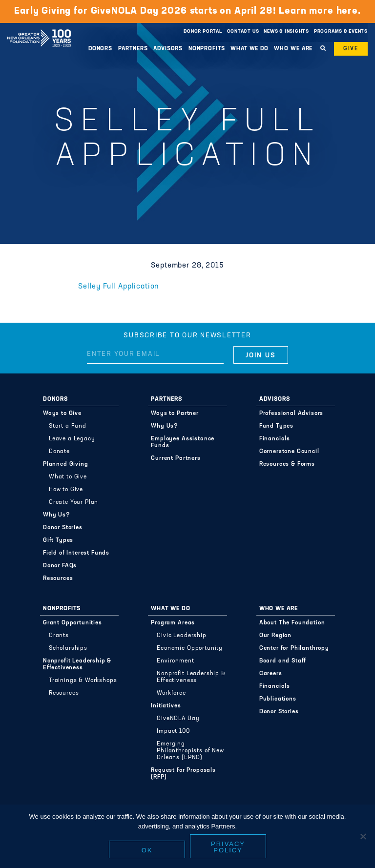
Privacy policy (228, 847)
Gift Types (58, 540)
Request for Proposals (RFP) (183, 774)
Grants (59, 636)
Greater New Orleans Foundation (39, 29)
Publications (278, 699)
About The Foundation (292, 623)
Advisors (168, 49)
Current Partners (176, 458)
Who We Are (293, 49)
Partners (133, 49)
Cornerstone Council (289, 452)
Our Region (275, 636)
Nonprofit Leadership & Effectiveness (77, 664)
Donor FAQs (60, 566)
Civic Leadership (181, 636)
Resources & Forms (287, 464)
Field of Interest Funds (76, 553)
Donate (59, 452)
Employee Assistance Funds (183, 442)
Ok (147, 850)
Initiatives (166, 706)
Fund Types (276, 426)
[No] (363, 836)
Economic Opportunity (190, 648)
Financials (275, 439)
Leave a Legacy (72, 439)
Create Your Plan (73, 502)
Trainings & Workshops (83, 681)
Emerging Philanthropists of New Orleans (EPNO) (190, 751)
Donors (100, 49)
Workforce (171, 693)
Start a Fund (68, 426)
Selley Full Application (119, 287)
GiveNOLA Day (178, 719)
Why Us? (57, 515)
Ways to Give (62, 413)
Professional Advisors (292, 413)
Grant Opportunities (73, 623)
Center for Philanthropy (294, 648)
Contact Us (243, 31)
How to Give (66, 490)
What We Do (250, 49)
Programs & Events (341, 31)
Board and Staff (283, 661)
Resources (58, 579)
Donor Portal (203, 31)
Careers (271, 674)
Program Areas (173, 623)
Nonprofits (207, 49)
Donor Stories (63, 528)
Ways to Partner (175, 413)
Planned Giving (66, 464)
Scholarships (68, 648)
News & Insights (286, 31)
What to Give (68, 477)
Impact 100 (173, 731)
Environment (175, 661)
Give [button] (351, 49)
